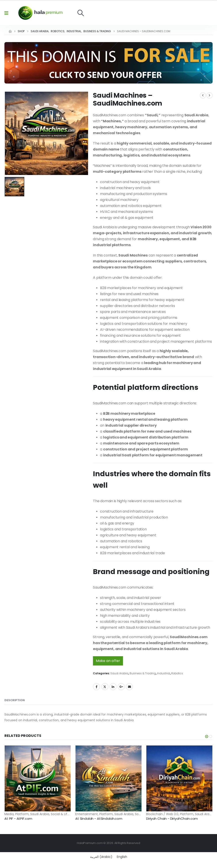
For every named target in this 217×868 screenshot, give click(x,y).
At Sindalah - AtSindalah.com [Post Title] (99, 819)
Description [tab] (15, 700)
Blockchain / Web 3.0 (162, 814)
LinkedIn (113, 687)
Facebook (96, 687)
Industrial (164, 673)
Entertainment (87, 814)
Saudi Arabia (119, 673)
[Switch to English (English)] (122, 857)
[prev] (203, 95)
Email (129, 687)
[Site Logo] (40, 13)
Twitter (105, 687)
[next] (209, 95)
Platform (22, 814)
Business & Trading (143, 673)
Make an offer (108, 661)
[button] (81, 13)
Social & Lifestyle (64, 814)
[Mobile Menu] (8, 13)
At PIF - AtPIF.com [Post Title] (18, 819)
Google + (121, 687)
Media (9, 814)
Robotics (177, 673)
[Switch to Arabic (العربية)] (101, 857)
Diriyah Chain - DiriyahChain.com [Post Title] (172, 819)
